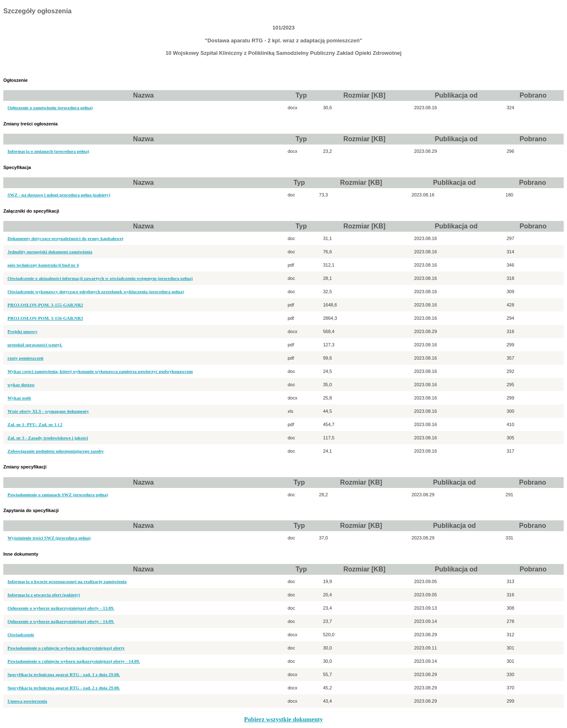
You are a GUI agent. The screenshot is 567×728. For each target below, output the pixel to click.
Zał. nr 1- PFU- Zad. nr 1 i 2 (35, 424)
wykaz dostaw (21, 385)
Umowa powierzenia (27, 701)
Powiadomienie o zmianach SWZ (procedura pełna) (58, 495)
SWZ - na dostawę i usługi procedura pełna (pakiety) (59, 195)
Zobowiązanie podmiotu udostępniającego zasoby (56, 451)
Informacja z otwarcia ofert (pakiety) (44, 595)
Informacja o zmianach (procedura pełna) (48, 151)
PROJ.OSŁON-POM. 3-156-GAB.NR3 (45, 318)
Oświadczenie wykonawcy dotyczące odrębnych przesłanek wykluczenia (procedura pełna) (96, 292)
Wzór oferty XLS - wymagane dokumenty (48, 411)
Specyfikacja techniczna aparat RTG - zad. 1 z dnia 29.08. (64, 674)
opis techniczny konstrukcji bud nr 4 (43, 265)
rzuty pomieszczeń (25, 358)
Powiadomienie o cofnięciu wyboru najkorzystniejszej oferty (66, 648)
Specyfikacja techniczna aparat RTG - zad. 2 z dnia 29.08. (64, 688)
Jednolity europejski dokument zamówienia (50, 252)
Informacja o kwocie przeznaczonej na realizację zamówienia (67, 581)
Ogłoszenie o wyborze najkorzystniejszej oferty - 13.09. (61, 608)
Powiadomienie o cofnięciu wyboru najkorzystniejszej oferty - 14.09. (74, 661)
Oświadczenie (21, 635)
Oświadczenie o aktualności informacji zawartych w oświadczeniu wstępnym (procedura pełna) (100, 278)
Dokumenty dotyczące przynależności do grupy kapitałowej (65, 238)
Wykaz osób (19, 398)
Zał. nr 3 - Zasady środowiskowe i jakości (48, 438)
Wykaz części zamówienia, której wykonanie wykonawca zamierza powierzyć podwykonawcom (100, 371)
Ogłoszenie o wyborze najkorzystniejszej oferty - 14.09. (61, 621)
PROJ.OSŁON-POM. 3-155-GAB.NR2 (45, 305)
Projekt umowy (22, 331)
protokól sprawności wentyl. (35, 345)
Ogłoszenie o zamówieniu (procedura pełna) (50, 108)
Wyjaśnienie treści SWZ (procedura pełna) (49, 538)
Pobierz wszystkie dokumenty (283, 719)
